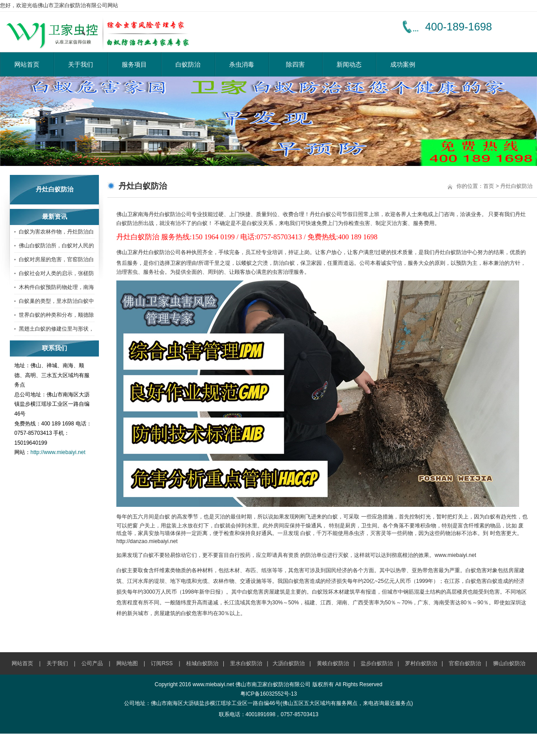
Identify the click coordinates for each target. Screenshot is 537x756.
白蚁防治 (188, 64)
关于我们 (81, 64)
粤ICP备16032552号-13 (269, 694)
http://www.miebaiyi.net (58, 452)
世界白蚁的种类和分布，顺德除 (56, 315)
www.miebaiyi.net (455, 555)
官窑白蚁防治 (465, 663)
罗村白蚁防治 (421, 663)
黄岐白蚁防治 (333, 663)
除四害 (295, 64)
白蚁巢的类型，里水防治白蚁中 (56, 301)
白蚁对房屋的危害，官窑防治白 (56, 259)
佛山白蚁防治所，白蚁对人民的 (56, 246)
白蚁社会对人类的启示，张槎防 (56, 273)
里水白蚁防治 (246, 663)
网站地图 (127, 663)
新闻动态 (349, 64)
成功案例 (403, 64)
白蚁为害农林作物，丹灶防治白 (56, 232)
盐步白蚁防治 (377, 663)
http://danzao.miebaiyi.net (147, 541)
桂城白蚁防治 (202, 663)
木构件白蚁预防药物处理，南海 (56, 287)
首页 (489, 186)
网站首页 (27, 64)
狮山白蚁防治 (509, 663)
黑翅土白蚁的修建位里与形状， (56, 329)
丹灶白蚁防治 (516, 186)
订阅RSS (162, 663)
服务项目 (134, 64)
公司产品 (92, 663)
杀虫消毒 (242, 64)
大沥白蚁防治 (289, 663)
